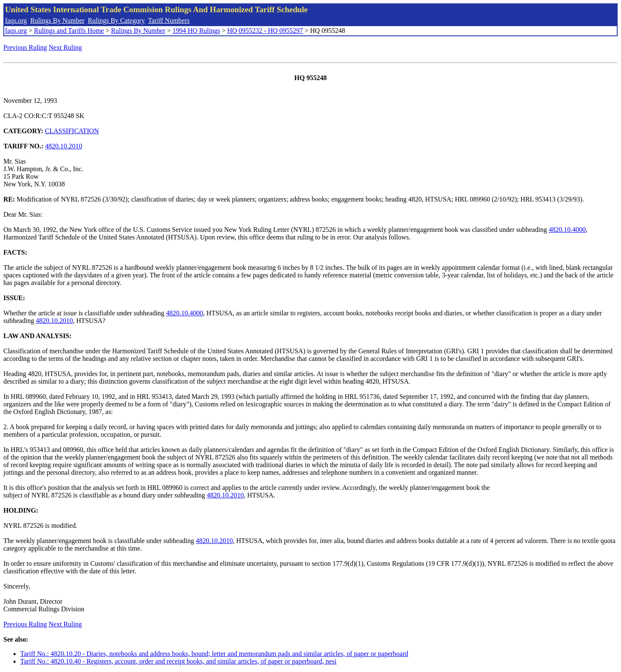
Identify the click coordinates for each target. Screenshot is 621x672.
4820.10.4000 (567, 230)
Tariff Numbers (169, 20)
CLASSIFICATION (72, 131)
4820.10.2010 (64, 146)
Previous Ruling (25, 47)
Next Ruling (66, 47)
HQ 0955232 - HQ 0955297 (265, 31)
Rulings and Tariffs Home (69, 31)
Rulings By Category (116, 20)
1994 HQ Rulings (197, 31)
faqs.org (16, 20)
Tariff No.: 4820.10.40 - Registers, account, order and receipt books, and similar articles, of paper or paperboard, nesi (178, 661)
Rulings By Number (58, 20)
